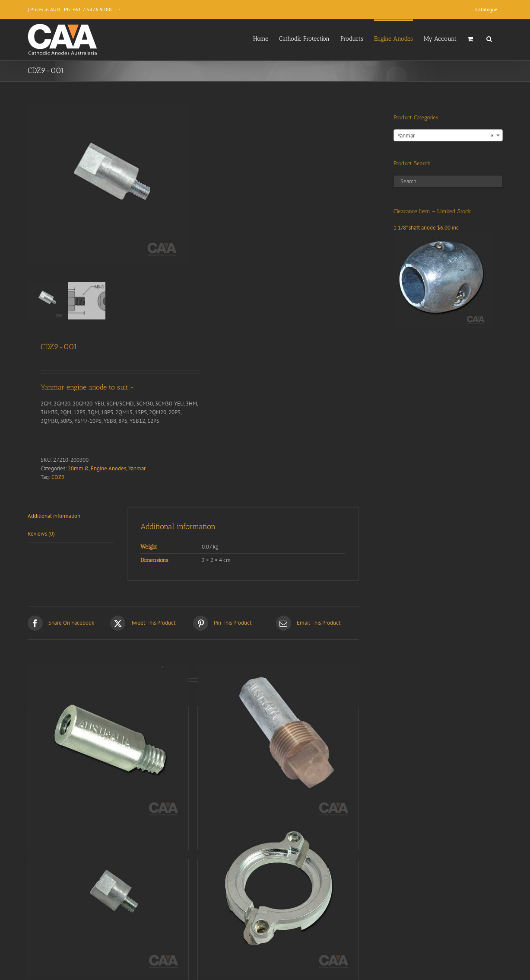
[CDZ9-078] (278, 745)
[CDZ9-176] (278, 897)
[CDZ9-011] (108, 745)
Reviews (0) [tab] (41, 534)
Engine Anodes (108, 468)
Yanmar (137, 468)
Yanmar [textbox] (446, 136)
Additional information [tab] (54, 516)
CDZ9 (58, 477)
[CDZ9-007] (108, 897)
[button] (489, 38)
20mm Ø (78, 468)
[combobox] (448, 135)
